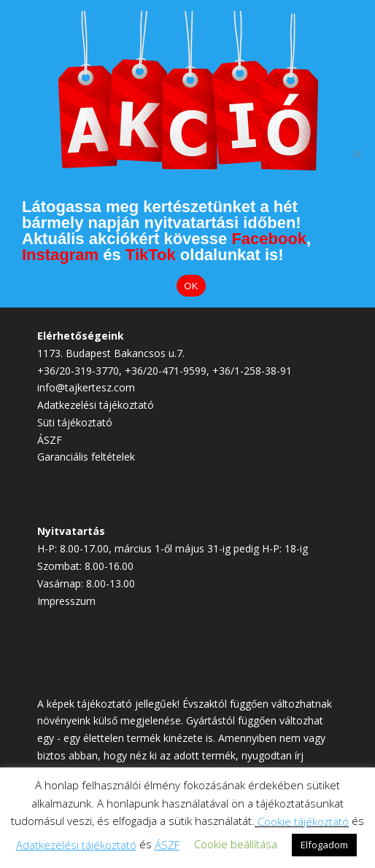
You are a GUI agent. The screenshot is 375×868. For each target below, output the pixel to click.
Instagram (60, 255)
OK (191, 286)
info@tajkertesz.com (86, 387)
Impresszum (66, 601)
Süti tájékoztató (75, 422)
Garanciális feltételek (86, 457)
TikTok (151, 255)
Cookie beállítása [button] (236, 844)
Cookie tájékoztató (303, 821)
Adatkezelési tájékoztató (96, 405)
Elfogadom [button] (324, 845)
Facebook (269, 239)
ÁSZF (50, 440)
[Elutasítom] (357, 154)
